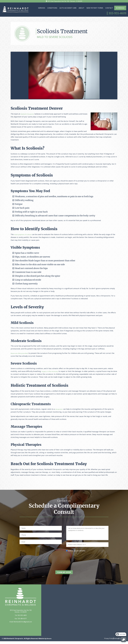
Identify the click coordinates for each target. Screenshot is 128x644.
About (81, 8)
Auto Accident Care (68, 8)
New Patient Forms (95, 8)
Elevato (49, 641)
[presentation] (80, 562)
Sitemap (114, 641)
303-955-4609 (22, 618)
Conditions (52, 8)
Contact (109, 8)
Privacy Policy (105, 641)
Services (42, 8)
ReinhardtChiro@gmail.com (23, 624)
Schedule (120, 8)
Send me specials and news (77, 555)
